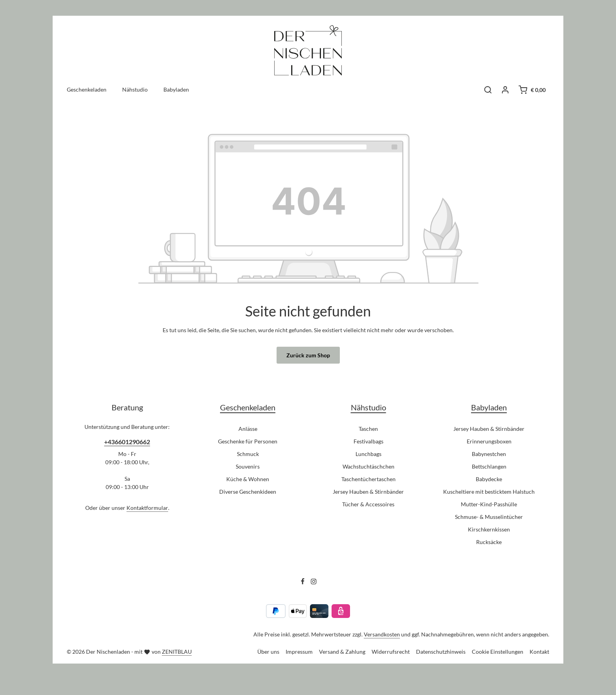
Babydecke (489, 479)
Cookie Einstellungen (498, 652)
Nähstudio (368, 407)
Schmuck (248, 454)
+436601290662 (127, 442)
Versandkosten (382, 634)
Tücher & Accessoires (368, 504)
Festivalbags (368, 441)
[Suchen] (488, 90)
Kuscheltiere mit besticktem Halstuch (489, 492)
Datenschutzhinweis (441, 652)
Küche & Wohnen (248, 479)
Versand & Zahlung (342, 652)
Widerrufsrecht (391, 652)
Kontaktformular (147, 508)
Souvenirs (248, 466)
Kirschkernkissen (489, 529)
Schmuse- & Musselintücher (489, 517)
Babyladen (489, 407)
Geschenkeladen (248, 407)
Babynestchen (489, 454)
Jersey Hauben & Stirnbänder (368, 492)
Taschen (368, 429)
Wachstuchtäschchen (368, 466)
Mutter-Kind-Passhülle (489, 504)
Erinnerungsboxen (489, 441)
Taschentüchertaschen (368, 479)
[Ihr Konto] (505, 90)
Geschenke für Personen (248, 441)
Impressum (299, 652)
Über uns (268, 652)
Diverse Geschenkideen (248, 492)
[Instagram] (314, 583)
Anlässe (248, 429)
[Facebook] (303, 583)
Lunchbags (368, 454)
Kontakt (539, 652)
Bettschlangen (489, 466)
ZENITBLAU (177, 652)
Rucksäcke (489, 542)
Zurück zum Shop (308, 355)
